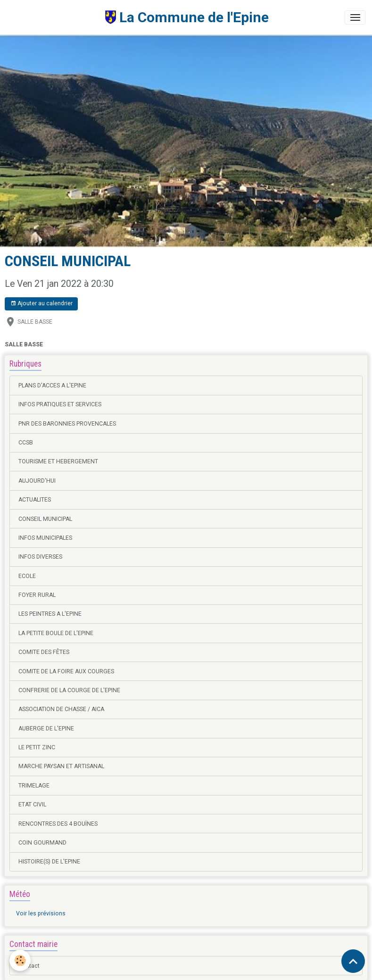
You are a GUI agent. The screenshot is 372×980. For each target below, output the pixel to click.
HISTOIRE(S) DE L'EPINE (49, 862)
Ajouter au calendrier (41, 304)
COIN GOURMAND (42, 843)
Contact (29, 966)
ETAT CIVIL (32, 804)
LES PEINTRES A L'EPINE (50, 614)
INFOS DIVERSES (40, 557)
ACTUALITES (35, 500)
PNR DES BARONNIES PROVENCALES (67, 424)
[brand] (138, 17)
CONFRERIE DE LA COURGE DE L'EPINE (69, 690)
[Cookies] (20, 960)
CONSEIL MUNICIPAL (45, 519)
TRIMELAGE (34, 786)
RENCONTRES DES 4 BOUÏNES (58, 824)
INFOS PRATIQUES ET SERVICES (60, 404)
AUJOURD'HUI (37, 481)
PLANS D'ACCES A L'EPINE (52, 385)
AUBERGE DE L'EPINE (46, 729)
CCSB (26, 443)
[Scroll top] (353, 961)
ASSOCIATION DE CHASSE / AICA (61, 709)
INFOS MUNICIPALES (45, 538)
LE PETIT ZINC (37, 747)
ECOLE (27, 576)
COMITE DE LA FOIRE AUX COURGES (66, 671)
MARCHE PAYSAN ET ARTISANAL (61, 766)
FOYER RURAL (37, 595)
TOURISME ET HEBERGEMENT (58, 461)
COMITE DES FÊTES (44, 652)
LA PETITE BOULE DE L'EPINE (56, 633)
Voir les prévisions (41, 913)
